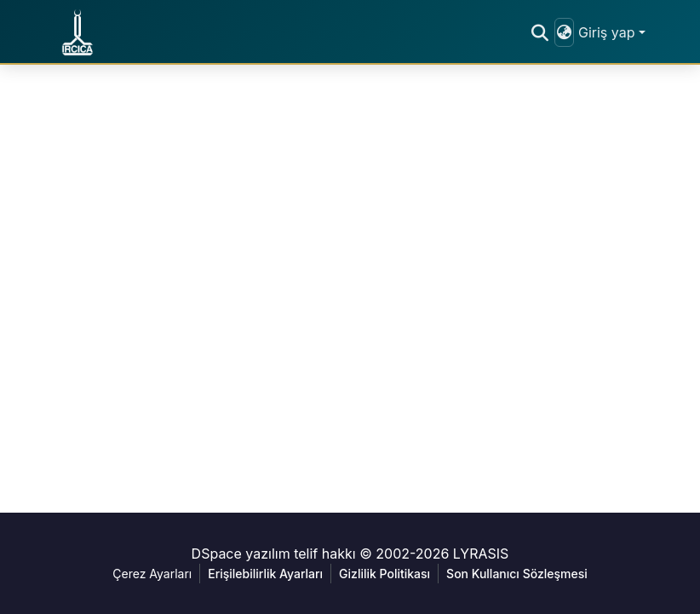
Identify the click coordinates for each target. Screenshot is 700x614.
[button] (77, 32)
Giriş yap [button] (608, 32)
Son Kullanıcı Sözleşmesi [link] (517, 574)
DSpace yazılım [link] (241, 554)
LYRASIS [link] (481, 554)
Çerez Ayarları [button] (152, 574)
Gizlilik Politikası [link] (384, 574)
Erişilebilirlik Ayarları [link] (265, 574)
